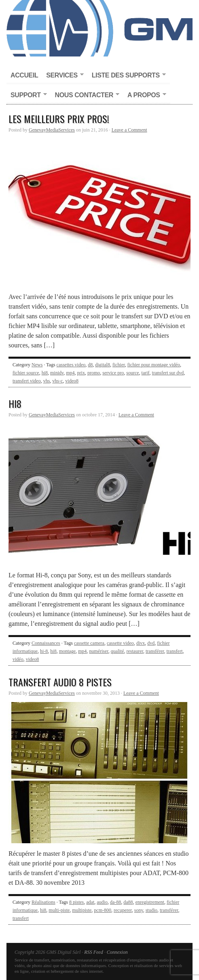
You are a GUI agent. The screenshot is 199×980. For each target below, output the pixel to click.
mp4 (70, 373)
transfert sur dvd (168, 373)
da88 (128, 902)
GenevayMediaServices (52, 130)
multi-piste (59, 910)
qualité (117, 651)
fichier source (26, 373)
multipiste (82, 910)
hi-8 (44, 651)
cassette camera (89, 643)
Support (27, 95)
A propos (145, 95)
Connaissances (46, 643)
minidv (57, 373)
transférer (155, 651)
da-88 (115, 902)
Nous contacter (85, 95)
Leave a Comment (129, 130)
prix (81, 373)
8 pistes (76, 902)
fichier (119, 365)
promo (94, 373)
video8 (72, 381)
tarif (146, 373)
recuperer (123, 910)
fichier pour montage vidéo (154, 365)
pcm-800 (103, 910)
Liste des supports (127, 76)
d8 (90, 365)
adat (90, 902)
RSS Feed (93, 952)
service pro (113, 373)
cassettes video (71, 365)
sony (139, 910)
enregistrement (150, 902)
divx (141, 643)
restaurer (135, 651)
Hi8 (15, 403)
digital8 (103, 365)
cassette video (120, 643)
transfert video (27, 381)
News (37, 365)
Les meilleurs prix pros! (59, 119)
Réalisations (43, 902)
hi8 (45, 373)
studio (151, 910)
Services (63, 76)
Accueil (24, 75)
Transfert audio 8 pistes (60, 682)
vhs (47, 381)
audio (102, 902)
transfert (175, 651)
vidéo (18, 659)
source (132, 373)
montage (67, 651)
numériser (99, 651)
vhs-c (57, 381)
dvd (151, 643)
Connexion (117, 952)
